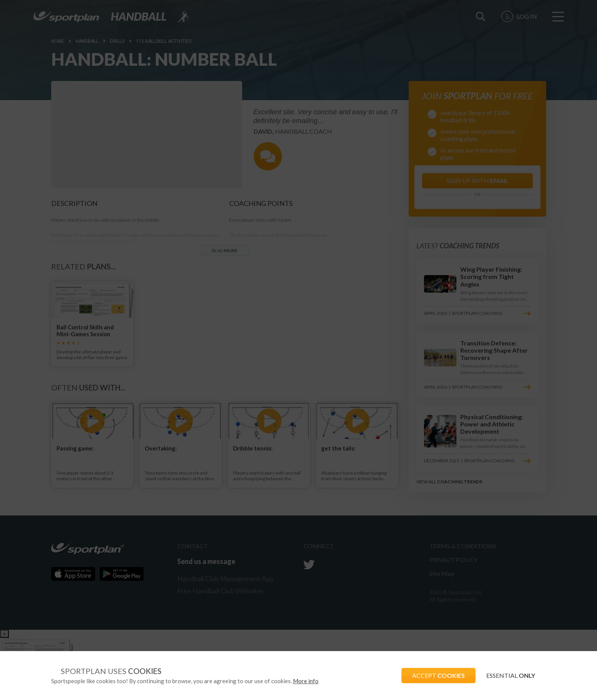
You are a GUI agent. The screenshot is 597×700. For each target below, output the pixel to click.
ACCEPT (437, 675)
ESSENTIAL (510, 675)
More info (306, 681)
